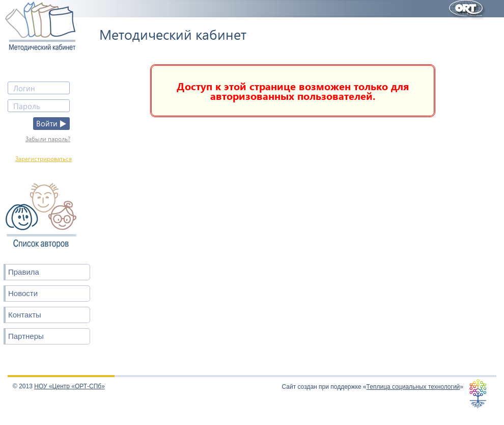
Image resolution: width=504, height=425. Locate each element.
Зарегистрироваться (44, 159)
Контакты (25, 315)
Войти (51, 123)
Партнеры (26, 336)
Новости (23, 293)
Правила (24, 272)
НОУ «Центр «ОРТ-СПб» (69, 386)
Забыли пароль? (48, 139)
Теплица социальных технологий (413, 387)
